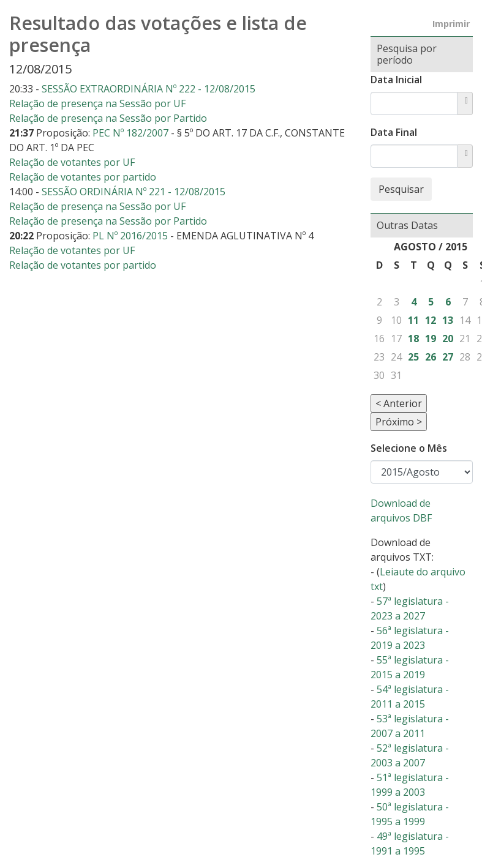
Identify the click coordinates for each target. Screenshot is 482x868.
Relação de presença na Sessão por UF (97, 103)
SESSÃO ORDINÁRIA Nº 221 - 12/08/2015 (134, 192)
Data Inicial (396, 80)
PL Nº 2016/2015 (131, 236)
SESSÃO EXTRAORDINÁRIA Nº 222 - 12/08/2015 (149, 89)
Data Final (394, 132)
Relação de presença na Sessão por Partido (108, 118)
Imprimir (451, 24)
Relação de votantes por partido (83, 177)
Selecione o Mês (409, 448)
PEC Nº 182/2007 (132, 133)
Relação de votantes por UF (72, 162)
